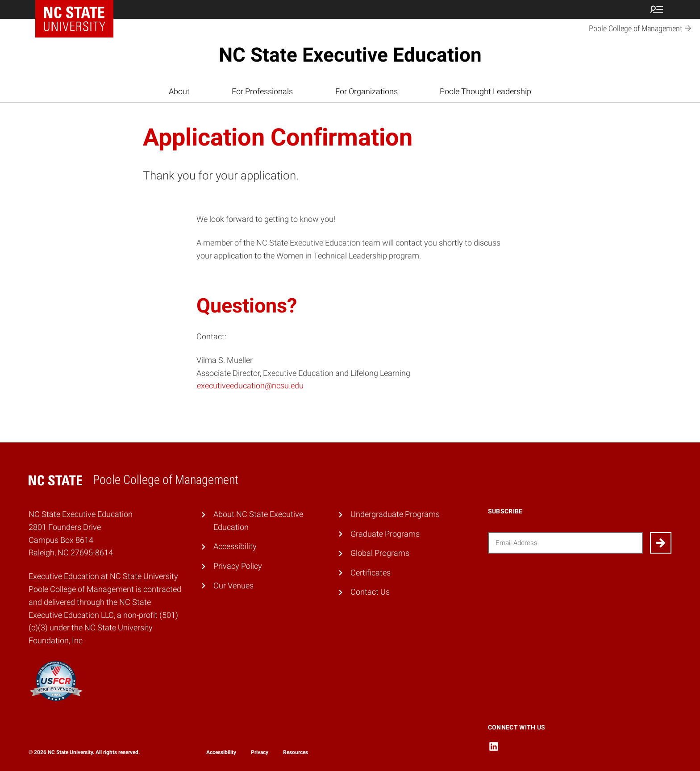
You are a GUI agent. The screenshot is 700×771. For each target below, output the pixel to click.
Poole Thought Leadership (485, 91)
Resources (296, 752)
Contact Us (370, 592)
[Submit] (661, 543)
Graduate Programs (385, 534)
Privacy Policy (238, 566)
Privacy (260, 752)
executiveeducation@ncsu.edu (250, 385)
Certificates (371, 573)
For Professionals (262, 91)
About (179, 91)
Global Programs (380, 553)
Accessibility (235, 546)
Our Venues (233, 586)
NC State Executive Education (350, 55)
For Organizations (367, 91)
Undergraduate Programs (395, 514)
